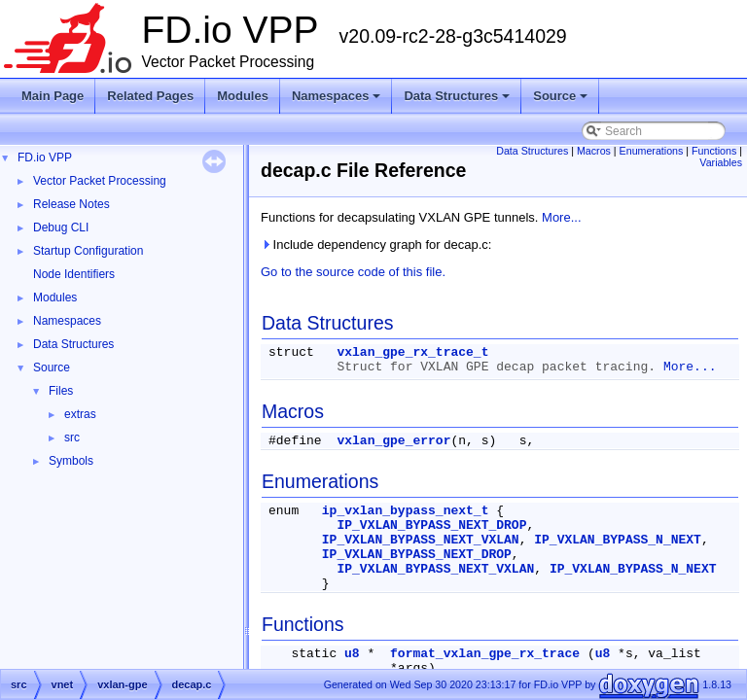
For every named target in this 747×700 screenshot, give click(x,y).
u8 (352, 654)
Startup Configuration (88, 251)
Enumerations (652, 151)
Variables (721, 162)
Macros (594, 151)
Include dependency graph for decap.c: (376, 245)
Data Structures (458, 101)
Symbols (71, 461)
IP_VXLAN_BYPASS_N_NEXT (618, 540)
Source (562, 101)
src (72, 437)
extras (80, 414)
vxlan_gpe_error (393, 441)
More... (561, 217)
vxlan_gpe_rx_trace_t (412, 352)
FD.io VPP (45, 157)
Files (61, 391)
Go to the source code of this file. (353, 272)
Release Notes (71, 204)
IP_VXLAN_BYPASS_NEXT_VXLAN (421, 540)
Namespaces (338, 101)
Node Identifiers (74, 274)
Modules (243, 96)
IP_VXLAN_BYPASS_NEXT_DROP (431, 525)
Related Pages (150, 96)
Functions (714, 151)
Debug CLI (61, 227)
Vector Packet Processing (100, 181)
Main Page (53, 96)
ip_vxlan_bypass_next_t (406, 511)
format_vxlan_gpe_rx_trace (485, 654)
